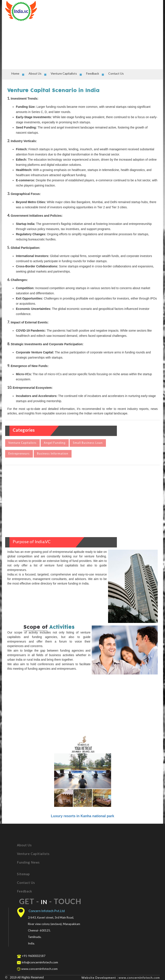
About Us (35, 73)
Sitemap (23, 874)
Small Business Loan (88, 443)
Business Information (53, 454)
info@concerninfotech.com (40, 962)
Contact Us (116, 73)
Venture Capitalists (64, 73)
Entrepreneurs (19, 454)
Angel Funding (55, 443)
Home (15, 73)
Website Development (99, 978)
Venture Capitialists (33, 854)
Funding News (28, 862)
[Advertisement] (103, 33)
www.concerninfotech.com (139, 978)
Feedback (93, 73)
